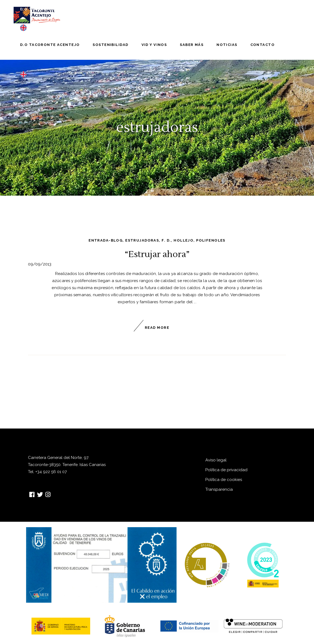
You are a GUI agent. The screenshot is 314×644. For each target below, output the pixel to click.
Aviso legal (216, 460)
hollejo (183, 240)
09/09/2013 (40, 264)
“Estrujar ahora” (157, 254)
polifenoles (211, 240)
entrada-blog (106, 240)
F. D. (166, 240)
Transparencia (219, 489)
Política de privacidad (226, 470)
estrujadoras (142, 240)
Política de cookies (224, 480)
